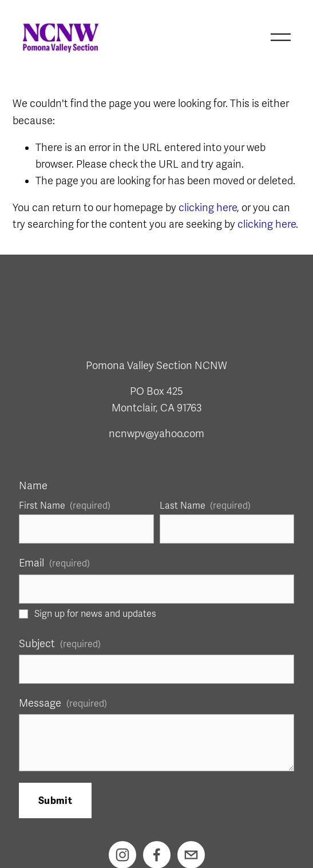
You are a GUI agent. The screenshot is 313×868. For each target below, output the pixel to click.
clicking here (208, 208)
